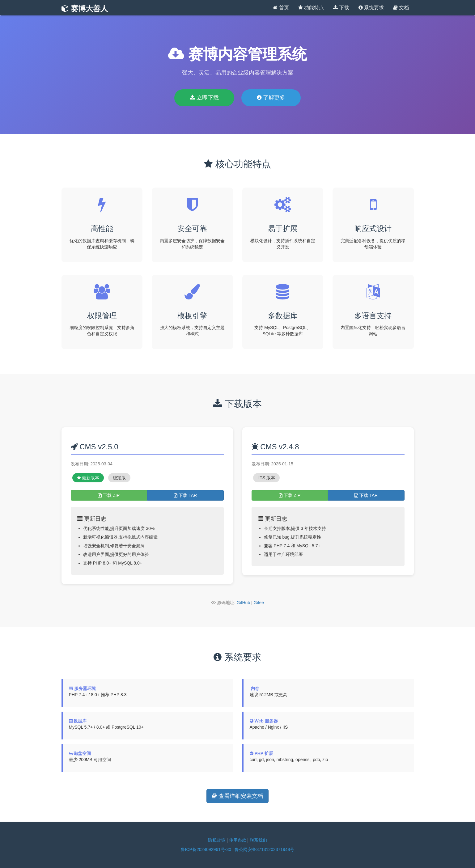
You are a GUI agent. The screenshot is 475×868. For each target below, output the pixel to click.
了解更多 (271, 98)
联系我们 (258, 840)
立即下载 (204, 98)
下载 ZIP (109, 495)
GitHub (244, 603)
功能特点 (311, 8)
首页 (281, 8)
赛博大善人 (85, 8)
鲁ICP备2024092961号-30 (206, 849)
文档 (401, 8)
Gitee (259, 603)
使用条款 (238, 840)
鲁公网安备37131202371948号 (264, 849)
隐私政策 (217, 840)
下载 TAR (185, 495)
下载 (341, 8)
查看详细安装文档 (237, 796)
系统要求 (371, 8)
